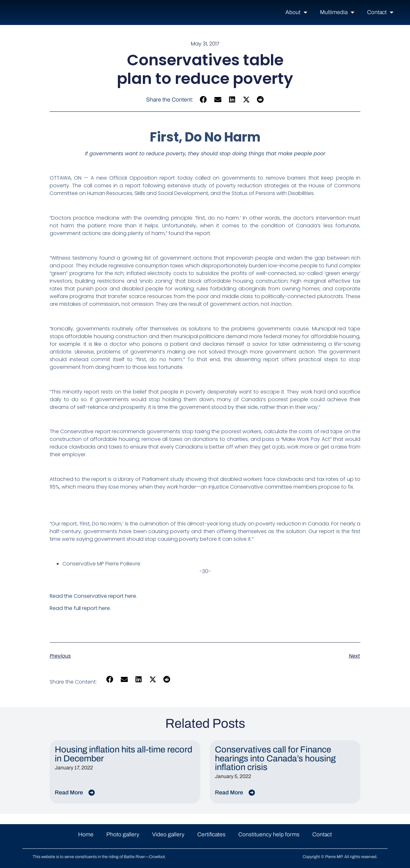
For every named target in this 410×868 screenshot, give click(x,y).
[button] (204, 100)
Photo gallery (123, 835)
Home (86, 835)
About (296, 12)
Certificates (211, 835)
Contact (380, 12)
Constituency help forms (269, 835)
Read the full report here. (80, 608)
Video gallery (168, 835)
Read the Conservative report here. (93, 596)
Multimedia (337, 12)
